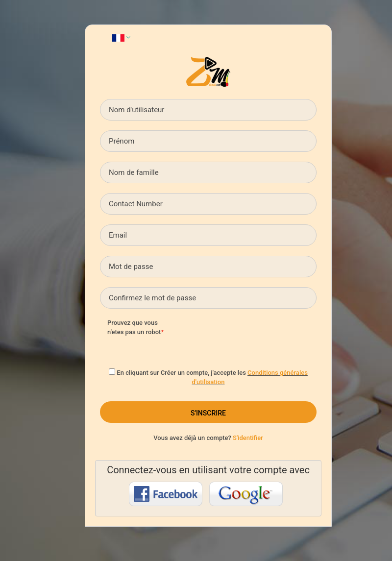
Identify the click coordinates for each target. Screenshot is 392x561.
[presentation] (254, 338)
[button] (121, 37)
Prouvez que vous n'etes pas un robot (134, 327)
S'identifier (248, 438)
